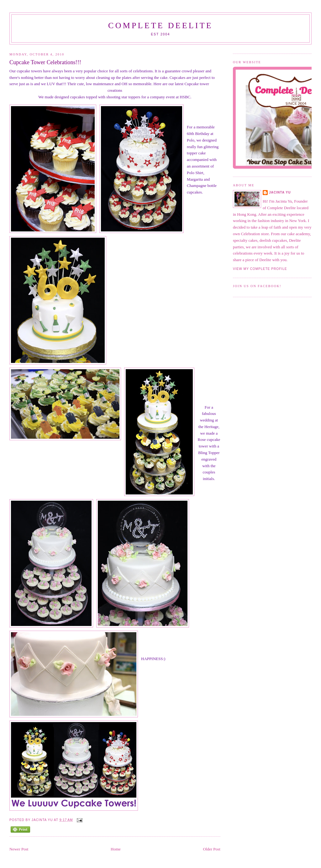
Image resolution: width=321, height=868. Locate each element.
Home (116, 849)
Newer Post (19, 849)
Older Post (212, 849)
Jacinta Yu (280, 192)
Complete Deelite (160, 26)
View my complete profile (260, 269)
